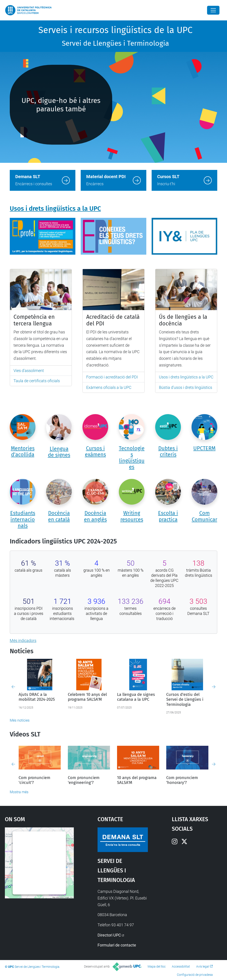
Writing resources (132, 516)
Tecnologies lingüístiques (132, 458)
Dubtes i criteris (168, 451)
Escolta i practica (168, 516)
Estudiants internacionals (23, 519)
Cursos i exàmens (95, 451)
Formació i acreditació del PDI (112, 377)
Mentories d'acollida (23, 451)
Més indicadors (23, 641)
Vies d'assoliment (29, 371)
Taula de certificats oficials (37, 381)
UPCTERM (204, 448)
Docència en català (59, 516)
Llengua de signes (59, 452)
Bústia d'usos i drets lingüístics (186, 387)
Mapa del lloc (157, 966)
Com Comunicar (204, 516)
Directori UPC (109, 935)
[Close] (213, 10)
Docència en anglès (95, 516)
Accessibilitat (181, 966)
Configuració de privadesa (195, 975)
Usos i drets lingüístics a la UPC (55, 209)
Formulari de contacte (117, 945)
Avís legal (203, 966)
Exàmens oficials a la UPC (109, 387)
